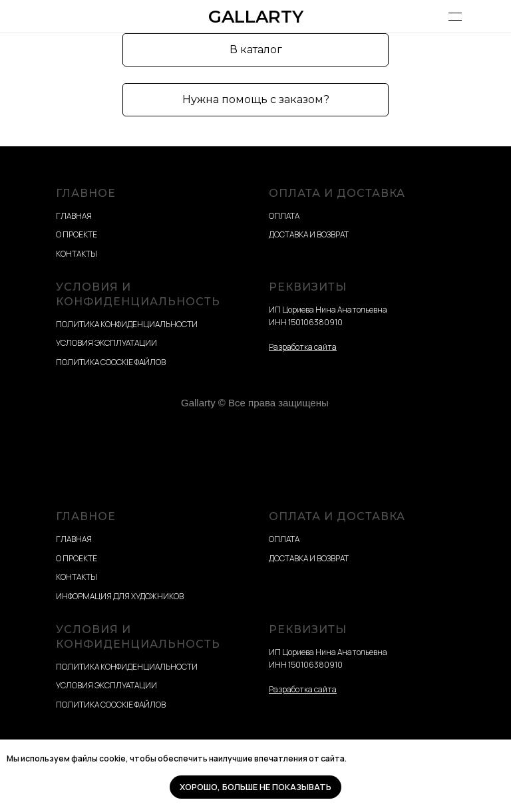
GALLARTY (256, 17)
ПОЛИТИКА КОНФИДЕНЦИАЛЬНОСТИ (127, 324)
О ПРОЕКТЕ (77, 234)
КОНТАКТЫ (77, 254)
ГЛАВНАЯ (74, 216)
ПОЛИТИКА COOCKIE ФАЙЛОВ (111, 362)
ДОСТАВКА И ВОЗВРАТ (309, 234)
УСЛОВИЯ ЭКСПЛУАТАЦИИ (106, 343)
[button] (255, 100)
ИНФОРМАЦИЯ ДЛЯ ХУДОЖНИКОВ (120, 596)
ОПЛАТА (284, 216)
